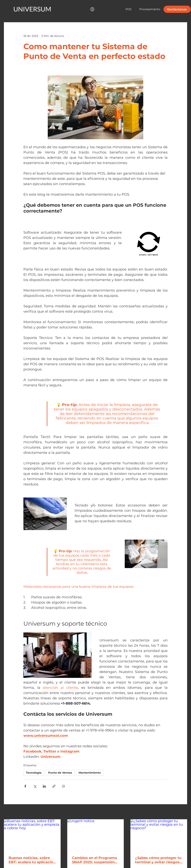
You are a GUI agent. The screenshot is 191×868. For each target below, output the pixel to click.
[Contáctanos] (177, 9)
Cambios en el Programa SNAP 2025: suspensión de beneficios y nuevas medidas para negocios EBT (94, 860)
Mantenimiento (90, 773)
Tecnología (34, 773)
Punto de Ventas (60, 773)
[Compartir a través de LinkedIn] (44, 786)
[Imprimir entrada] (63, 786)
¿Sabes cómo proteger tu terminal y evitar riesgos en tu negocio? (158, 860)
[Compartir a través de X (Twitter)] (35, 786)
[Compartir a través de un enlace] (54, 786)
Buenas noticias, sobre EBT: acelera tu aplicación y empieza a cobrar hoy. (32, 860)
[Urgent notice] (96, 835)
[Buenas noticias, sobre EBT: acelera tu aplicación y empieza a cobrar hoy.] (32, 835)
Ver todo (181, 812)
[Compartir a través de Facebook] (25, 786)
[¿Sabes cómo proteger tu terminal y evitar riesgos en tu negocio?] (159, 835)
